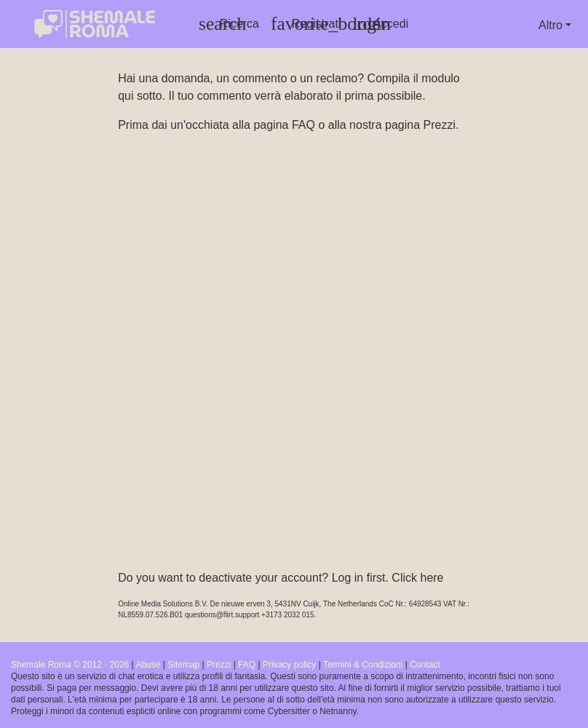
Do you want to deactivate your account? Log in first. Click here (281, 578)
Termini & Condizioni (363, 665)
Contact (425, 665)
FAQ (303, 125)
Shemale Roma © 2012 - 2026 (70, 665)
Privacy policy (289, 665)
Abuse (148, 665)
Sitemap (183, 665)
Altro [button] (551, 25)
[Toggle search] (229, 24)
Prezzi (439, 125)
